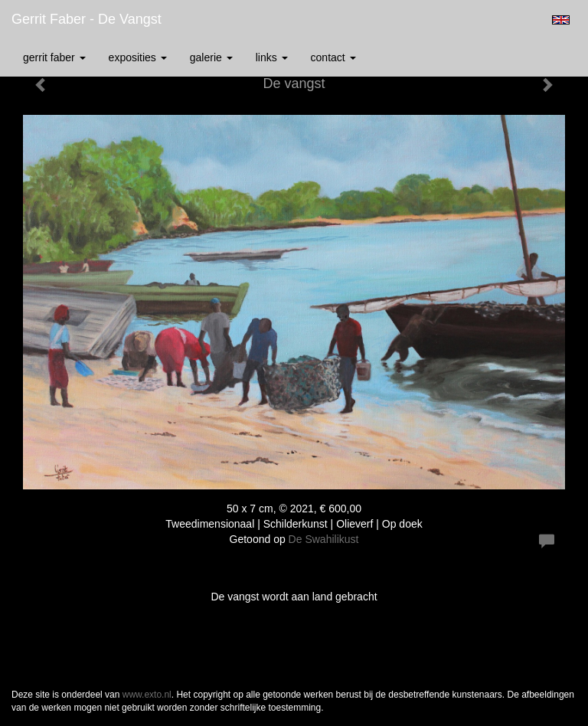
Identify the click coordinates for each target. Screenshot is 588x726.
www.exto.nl (147, 695)
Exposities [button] (138, 57)
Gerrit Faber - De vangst (87, 19)
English (561, 20)
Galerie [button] (211, 57)
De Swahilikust (324, 539)
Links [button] (272, 57)
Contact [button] (333, 57)
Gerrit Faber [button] (54, 57)
